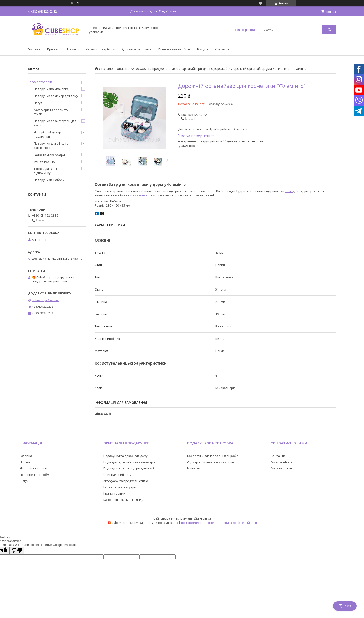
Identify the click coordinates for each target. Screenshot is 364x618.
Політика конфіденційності (238, 523)
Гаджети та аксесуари (120, 487)
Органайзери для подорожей (205, 69)
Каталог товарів (98, 49)
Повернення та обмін (174, 49)
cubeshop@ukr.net (45, 300)
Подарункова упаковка (51, 89)
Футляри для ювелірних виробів (211, 462)
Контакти (222, 49)
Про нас (53, 49)
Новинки (72, 49)
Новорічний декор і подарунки (48, 134)
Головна (34, 49)
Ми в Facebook (282, 462)
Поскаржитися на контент (199, 523)
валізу (289, 191)
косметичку (138, 195)
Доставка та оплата (136, 49)
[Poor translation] (17, 551)
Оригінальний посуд (118, 475)
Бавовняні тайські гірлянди (123, 500)
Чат (345, 606)
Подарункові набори (49, 180)
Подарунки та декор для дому (56, 96)
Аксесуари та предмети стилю (154, 69)
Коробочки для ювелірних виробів (213, 456)
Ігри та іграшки (45, 162)
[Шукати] (329, 30)
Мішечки (194, 468)
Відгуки (202, 49)
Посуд (38, 103)
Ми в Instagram (282, 468)
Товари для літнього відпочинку (49, 171)
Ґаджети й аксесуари (49, 155)
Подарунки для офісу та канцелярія (51, 146)
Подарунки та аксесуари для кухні (55, 123)
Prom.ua (205, 519)
